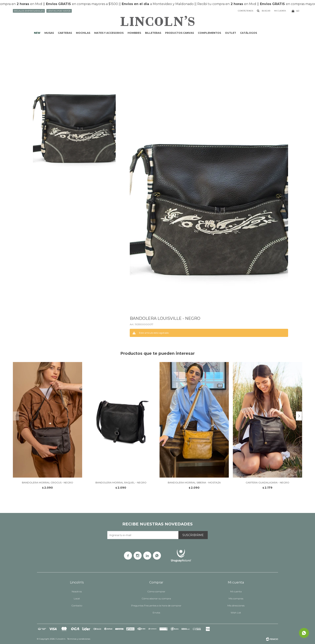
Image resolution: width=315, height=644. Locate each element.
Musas (49, 33)
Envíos (156, 613)
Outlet (231, 33)
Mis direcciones (236, 606)
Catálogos (249, 33)
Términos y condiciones (79, 639)
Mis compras (236, 598)
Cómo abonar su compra (156, 598)
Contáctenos (245, 11)
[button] (299, 416)
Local (77, 598)
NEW (37, 33)
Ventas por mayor (59, 11)
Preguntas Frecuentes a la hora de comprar (156, 606)
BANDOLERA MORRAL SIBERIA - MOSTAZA (194, 482)
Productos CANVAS (179, 33)
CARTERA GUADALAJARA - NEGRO (267, 482)
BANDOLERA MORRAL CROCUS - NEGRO (48, 482)
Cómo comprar (156, 591)
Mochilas (83, 33)
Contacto (77, 606)
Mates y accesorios (109, 33)
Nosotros (77, 591)
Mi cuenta (236, 591)
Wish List (236, 613)
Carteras (65, 33)
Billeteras (153, 33)
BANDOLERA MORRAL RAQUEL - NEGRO (121, 482)
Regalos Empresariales (29, 11)
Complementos (209, 33)
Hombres (134, 33)
